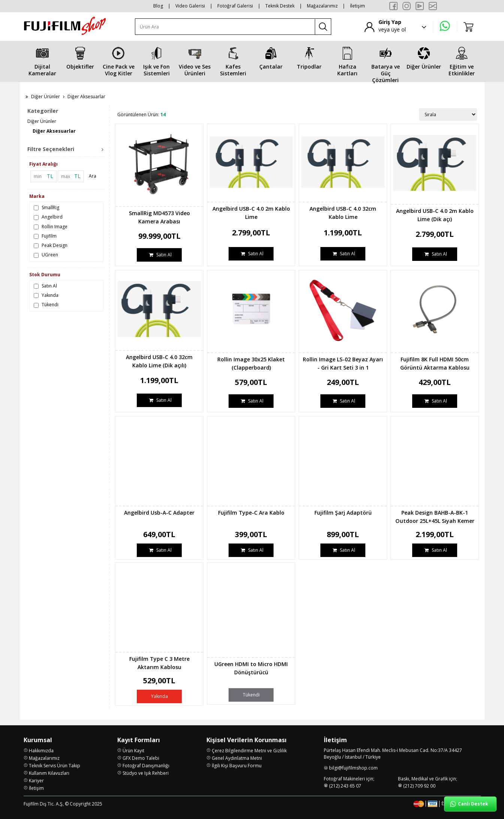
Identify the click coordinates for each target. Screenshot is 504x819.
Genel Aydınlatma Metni (237, 758)
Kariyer (36, 781)
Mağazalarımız (322, 6)
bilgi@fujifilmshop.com (353, 768)
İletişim (357, 6)
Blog (158, 6)
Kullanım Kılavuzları (49, 773)
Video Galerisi (190, 6)
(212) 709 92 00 (419, 786)
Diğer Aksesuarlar (54, 131)
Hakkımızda (41, 751)
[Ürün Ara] (225, 27)
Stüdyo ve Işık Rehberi (146, 773)
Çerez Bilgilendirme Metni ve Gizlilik (249, 751)
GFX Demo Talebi (141, 758)
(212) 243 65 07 (345, 786)
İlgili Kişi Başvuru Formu (237, 766)
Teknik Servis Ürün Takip (55, 766)
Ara (93, 176)
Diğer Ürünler (46, 97)
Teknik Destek (280, 6)
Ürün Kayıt (133, 751)
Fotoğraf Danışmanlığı (146, 766)
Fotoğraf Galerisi (235, 6)
